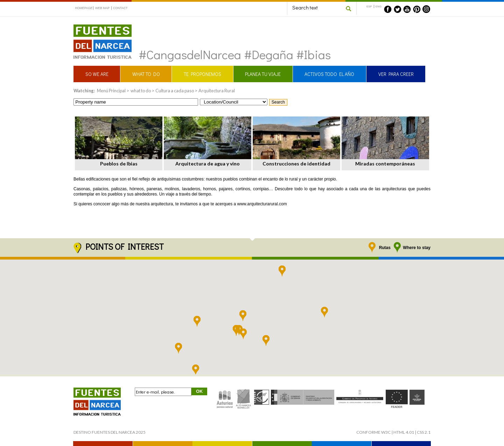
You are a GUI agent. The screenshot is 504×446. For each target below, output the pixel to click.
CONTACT (120, 8)
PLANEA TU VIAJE (263, 74)
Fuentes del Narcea (98, 27)
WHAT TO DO (146, 74)
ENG (379, 6)
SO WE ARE (97, 74)
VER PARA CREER (396, 74)
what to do (141, 91)
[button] (324, 312)
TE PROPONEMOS (202, 74)
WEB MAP (102, 8)
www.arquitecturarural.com (262, 204)
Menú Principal (111, 91)
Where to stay (417, 248)
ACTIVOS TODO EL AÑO (329, 74)
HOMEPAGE (84, 8)
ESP (369, 6)
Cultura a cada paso (175, 91)
